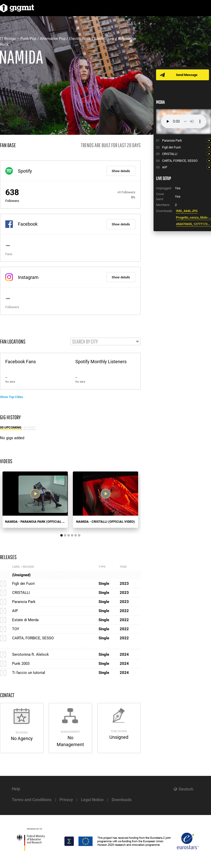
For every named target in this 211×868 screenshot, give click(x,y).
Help (16, 789)
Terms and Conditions (32, 800)
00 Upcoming (11, 427)
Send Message (187, 75)
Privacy (66, 800)
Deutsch (186, 789)
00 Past (30, 427)
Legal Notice (92, 800)
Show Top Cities (12, 397)
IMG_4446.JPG (187, 211)
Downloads (122, 800)
